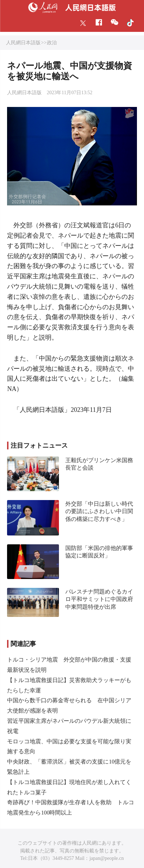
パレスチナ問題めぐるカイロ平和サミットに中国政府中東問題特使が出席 (99, 599)
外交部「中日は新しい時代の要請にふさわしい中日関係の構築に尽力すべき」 (99, 511)
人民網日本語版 (23, 43)
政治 (52, 43)
